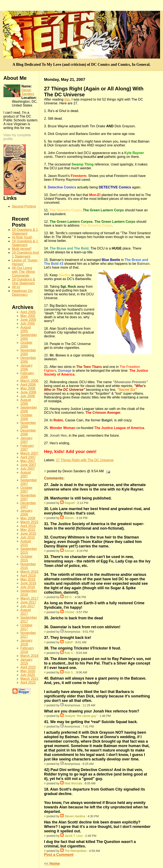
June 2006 (28, 392)
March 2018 (29, 656)
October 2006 (26, 417)
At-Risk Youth (22, 237)
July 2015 (28, 537)
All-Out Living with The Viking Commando (23, 272)
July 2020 (28, 675)
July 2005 (28, 323)
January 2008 (26, 513)
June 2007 (28, 465)
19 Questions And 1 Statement (25, 255)
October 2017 (26, 627)
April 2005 (28, 312)
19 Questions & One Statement (23, 281)
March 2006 (29, 381)
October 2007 (26, 490)
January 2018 (26, 642)
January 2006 (26, 367)
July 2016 (28, 587)
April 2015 (28, 526)
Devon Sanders (28, 92)
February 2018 (27, 650)
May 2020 (28, 671)
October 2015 (26, 558)
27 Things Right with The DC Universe (85, 460)
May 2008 (28, 518)
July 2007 (28, 469)
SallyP (69, 642)
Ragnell (70, 503)
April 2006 (28, 385)
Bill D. (68, 597)
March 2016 (29, 572)
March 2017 (29, 598)
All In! (16, 287)
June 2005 (28, 320)
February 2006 (27, 375)
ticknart (69, 551)
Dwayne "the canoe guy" (81, 716)
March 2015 (29, 522)
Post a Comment (59, 855)
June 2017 (28, 602)
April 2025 (28, 682)
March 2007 (29, 453)
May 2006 (28, 388)
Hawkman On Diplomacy (22, 293)
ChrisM (69, 612)
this (67, 99)
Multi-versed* (22, 249)
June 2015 (28, 534)
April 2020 (28, 667)
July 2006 (28, 396)
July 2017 (28, 606)
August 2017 (26, 612)
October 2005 (26, 344)
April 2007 (28, 457)
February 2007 (27, 448)
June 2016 (28, 583)
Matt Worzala (73, 783)
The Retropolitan (76, 851)
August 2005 (26, 329)
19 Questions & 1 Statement (25, 232)
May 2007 (28, 461)
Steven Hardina (75, 816)
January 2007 (26, 440)
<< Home (52, 864)
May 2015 (28, 530)
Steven (69, 518)
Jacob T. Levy (74, 836)
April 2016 (28, 576)
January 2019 (26, 661)
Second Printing (24, 206)
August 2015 (26, 543)
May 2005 (28, 316)
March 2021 (29, 679)
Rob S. (69, 653)
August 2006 (26, 402)
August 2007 (26, 474)
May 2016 (28, 579)
